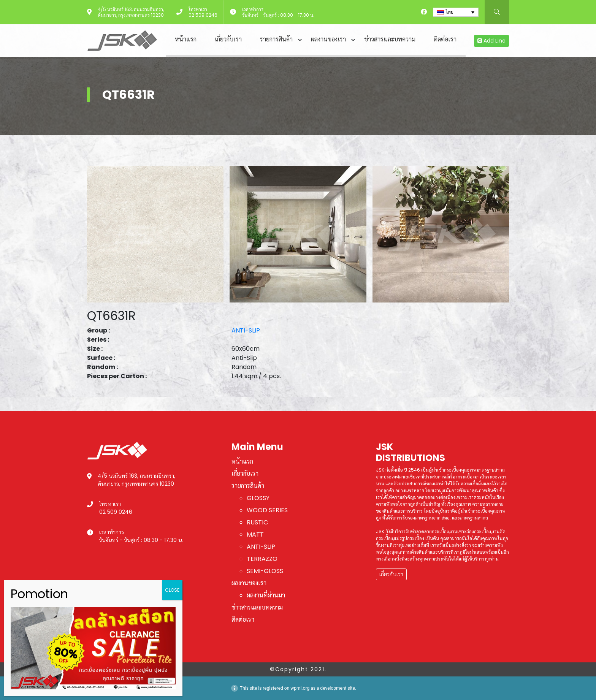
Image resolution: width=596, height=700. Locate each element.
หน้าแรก (186, 39)
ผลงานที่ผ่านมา (266, 595)
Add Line (491, 41)
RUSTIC (257, 522)
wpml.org (300, 688)
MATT (255, 535)
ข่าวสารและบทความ (390, 39)
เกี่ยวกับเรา (228, 39)
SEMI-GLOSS (265, 571)
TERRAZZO (262, 559)
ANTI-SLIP (246, 330)
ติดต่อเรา (445, 39)
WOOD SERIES (267, 510)
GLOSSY (258, 498)
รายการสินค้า (276, 39)
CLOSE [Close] (172, 590)
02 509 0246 (203, 15)
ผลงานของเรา (328, 39)
